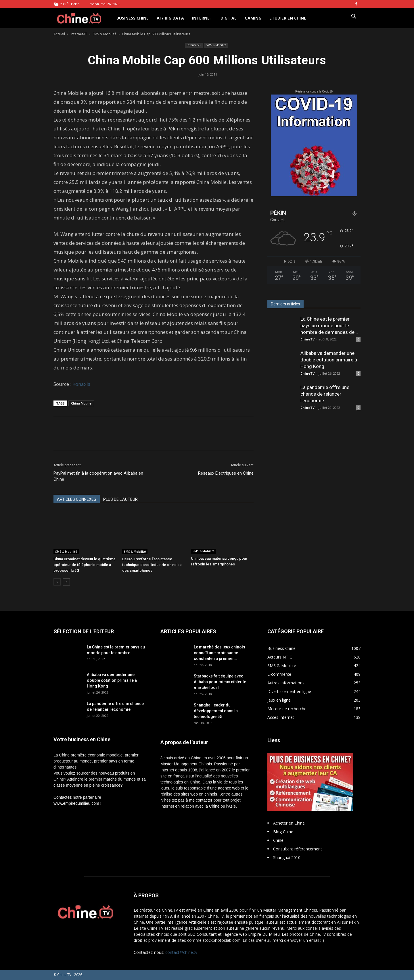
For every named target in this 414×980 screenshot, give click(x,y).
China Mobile (81, 403)
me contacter (201, 800)
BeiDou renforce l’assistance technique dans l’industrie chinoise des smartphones (152, 565)
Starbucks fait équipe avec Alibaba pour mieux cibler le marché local (220, 682)
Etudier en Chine (288, 18)
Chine (278, 840)
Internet (202, 18)
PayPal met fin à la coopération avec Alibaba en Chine (98, 476)
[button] (354, 17)
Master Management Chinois (186, 764)
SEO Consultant (202, 934)
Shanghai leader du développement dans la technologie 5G (216, 711)
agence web (229, 788)
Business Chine (133, 18)
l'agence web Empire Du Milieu (251, 934)
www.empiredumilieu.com (76, 803)
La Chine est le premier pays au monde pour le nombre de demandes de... (329, 326)
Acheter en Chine (289, 823)
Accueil (59, 34)
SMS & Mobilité (105, 34)
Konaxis (81, 384)
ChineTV (307, 339)
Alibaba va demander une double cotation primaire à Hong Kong (329, 360)
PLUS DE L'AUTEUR (120, 499)
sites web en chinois (199, 794)
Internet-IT (79, 34)
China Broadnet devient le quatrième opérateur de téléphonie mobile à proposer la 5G (85, 565)
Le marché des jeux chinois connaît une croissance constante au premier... (220, 653)
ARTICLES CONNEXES (77, 499)
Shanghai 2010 (287, 857)
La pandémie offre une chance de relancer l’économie (325, 394)
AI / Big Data (170, 18)
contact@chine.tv (181, 952)
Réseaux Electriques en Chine (226, 473)
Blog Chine (283, 832)
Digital (229, 18)
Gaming (253, 18)
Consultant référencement (298, 849)
